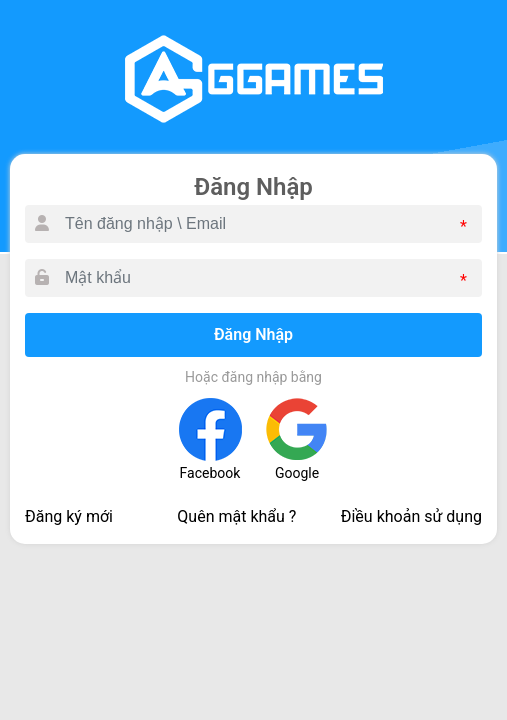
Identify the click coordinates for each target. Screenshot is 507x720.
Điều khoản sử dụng (411, 516)
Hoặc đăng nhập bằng (253, 377)
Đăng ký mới (69, 516)
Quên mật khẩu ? (236, 516)
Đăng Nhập (253, 334)
